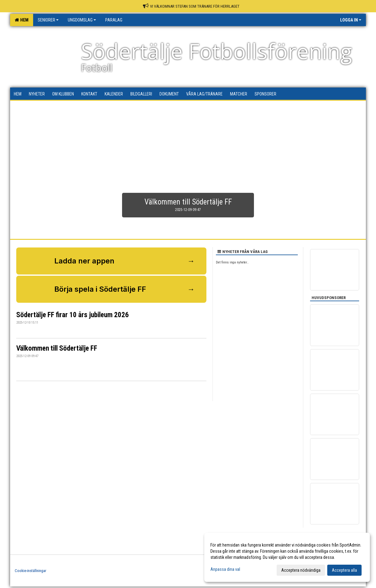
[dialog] (287, 557)
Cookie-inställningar (31, 571)
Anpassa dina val (225, 569)
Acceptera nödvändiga (301, 570)
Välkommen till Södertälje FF (57, 348)
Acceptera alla (344, 570)
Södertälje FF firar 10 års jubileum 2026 (73, 315)
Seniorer (48, 20)
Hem (22, 20)
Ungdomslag (82, 20)
